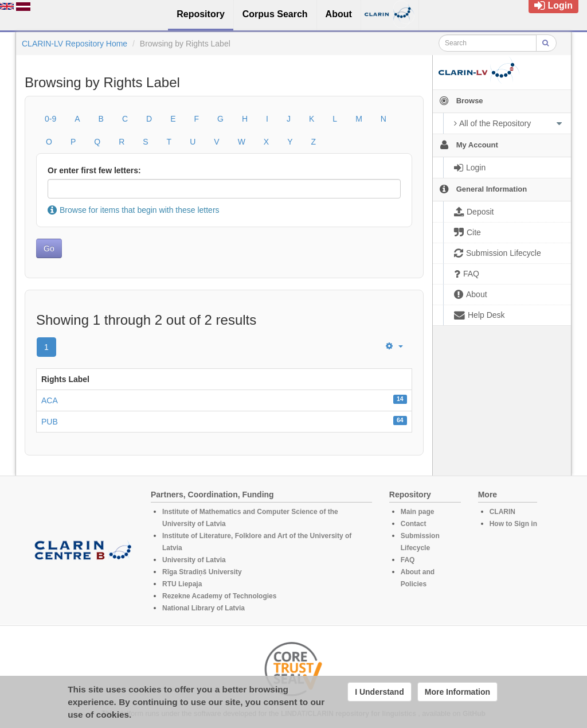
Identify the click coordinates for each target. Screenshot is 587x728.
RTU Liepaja (182, 584)
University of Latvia (194, 560)
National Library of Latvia (204, 608)
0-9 (50, 119)
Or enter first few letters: (94, 170)
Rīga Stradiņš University (202, 572)
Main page (418, 512)
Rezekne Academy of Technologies (219, 596)
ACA (50, 400)
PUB (50, 422)
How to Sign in (513, 524)
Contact (414, 524)
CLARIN (502, 512)
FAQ (408, 560)
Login (553, 5)
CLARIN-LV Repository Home (75, 44)
